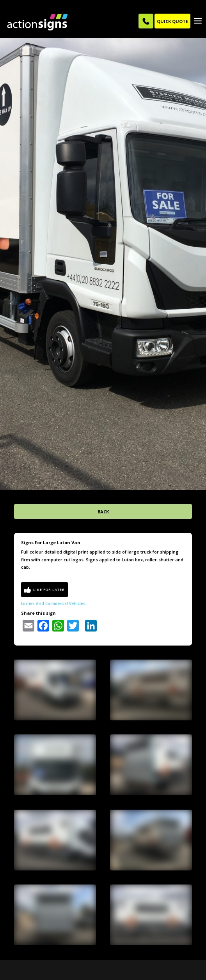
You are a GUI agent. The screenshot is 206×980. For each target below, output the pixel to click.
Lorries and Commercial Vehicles (53, 594)
